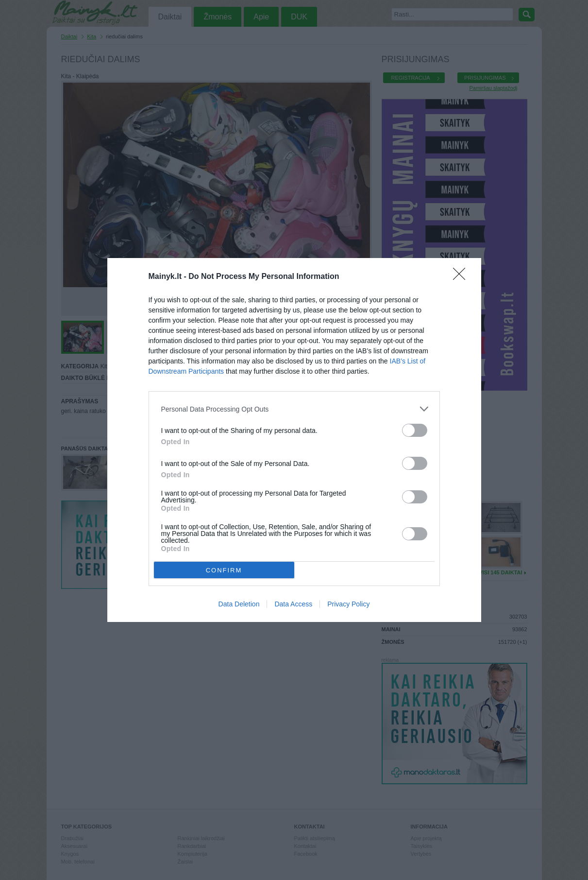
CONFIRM (224, 570)
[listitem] (294, 409)
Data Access (293, 604)
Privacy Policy (348, 604)
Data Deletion (239, 604)
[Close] (462, 277)
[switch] (415, 430)
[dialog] (294, 440)
